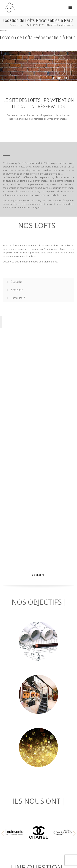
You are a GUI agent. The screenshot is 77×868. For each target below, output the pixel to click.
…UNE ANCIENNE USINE (15, 771)
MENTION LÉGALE (12, 839)
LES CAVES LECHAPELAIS (15, 791)
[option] (15, 587)
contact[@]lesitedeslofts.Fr (17, 739)
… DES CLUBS (10, 764)
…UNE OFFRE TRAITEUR (15, 778)
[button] (3, 588)
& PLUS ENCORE (11, 785)
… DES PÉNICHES (12, 757)
